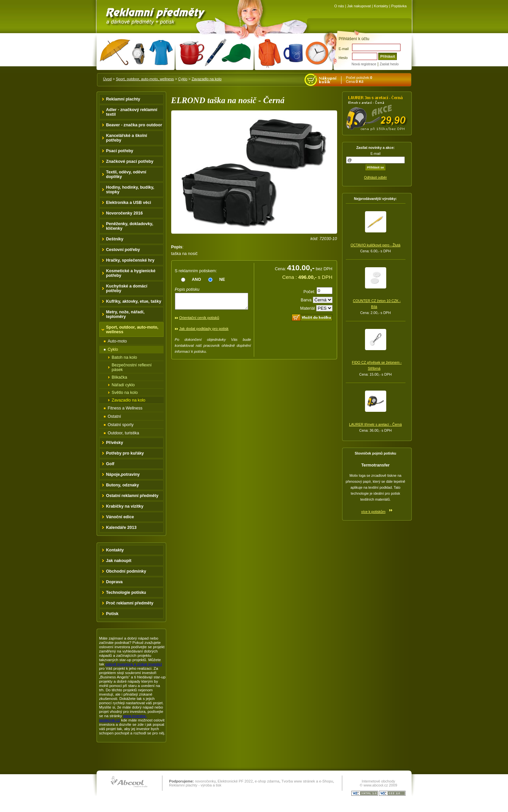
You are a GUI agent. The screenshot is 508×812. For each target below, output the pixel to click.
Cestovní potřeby (123, 250)
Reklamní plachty (123, 99)
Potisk (112, 614)
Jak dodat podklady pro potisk (204, 332)
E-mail (344, 49)
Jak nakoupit (119, 561)
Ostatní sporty (121, 425)
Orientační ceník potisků (199, 321)
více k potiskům (373, 512)
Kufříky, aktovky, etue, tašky (134, 301)
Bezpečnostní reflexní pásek (132, 367)
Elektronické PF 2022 (235, 781)
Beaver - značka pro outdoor (134, 125)
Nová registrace (364, 64)
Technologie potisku (126, 593)
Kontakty (381, 6)
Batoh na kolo (125, 357)
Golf (110, 464)
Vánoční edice (120, 517)
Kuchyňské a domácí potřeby (127, 288)
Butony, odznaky (123, 485)
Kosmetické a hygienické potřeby (131, 273)
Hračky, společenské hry (130, 260)
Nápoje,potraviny (123, 474)
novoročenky (205, 781)
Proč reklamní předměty (130, 603)
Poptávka (399, 6)
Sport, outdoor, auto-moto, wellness (145, 79)
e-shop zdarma (267, 781)
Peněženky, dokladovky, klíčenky (130, 226)
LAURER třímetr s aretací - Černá (375, 424)
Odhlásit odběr (375, 177)
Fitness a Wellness (125, 408)
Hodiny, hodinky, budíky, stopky (130, 190)
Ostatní (114, 416)
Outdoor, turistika (124, 433)
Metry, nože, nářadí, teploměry (125, 314)
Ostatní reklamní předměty (132, 496)
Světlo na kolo (125, 393)
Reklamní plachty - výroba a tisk (195, 785)
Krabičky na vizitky (125, 506)
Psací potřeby (120, 151)
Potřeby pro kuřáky (125, 453)
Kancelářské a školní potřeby (127, 138)
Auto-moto (117, 341)
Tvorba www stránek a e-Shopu (307, 781)
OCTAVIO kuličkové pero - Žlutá (375, 245)
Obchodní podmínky (126, 571)
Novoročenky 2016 (125, 213)
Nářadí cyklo (123, 385)
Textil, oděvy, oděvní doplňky (126, 174)
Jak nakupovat (359, 6)
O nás (339, 6)
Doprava (114, 582)
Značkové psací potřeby (130, 161)
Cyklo (183, 79)
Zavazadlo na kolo (206, 79)
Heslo (343, 58)
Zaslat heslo (389, 64)
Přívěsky (115, 443)
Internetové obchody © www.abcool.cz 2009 (378, 783)
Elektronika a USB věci (129, 203)
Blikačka (120, 377)
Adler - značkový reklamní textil (132, 112)
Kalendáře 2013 (121, 528)
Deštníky (115, 239)
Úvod (108, 79)
